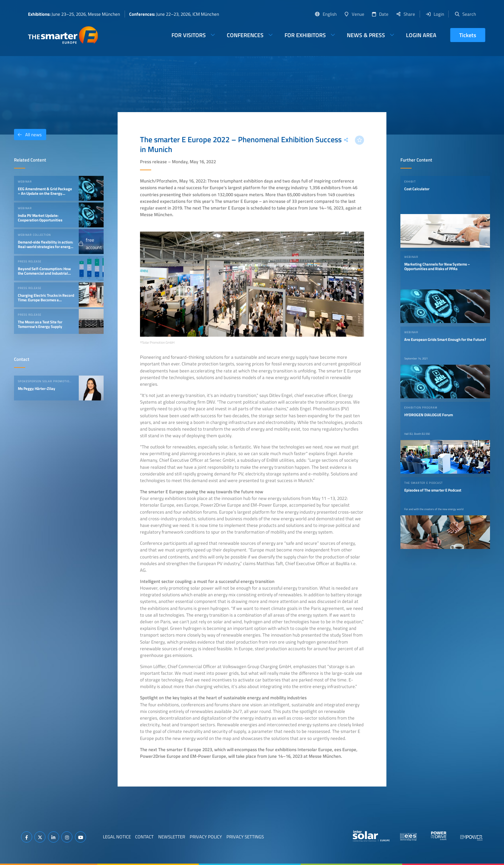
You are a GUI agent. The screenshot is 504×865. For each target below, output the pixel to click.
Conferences (245, 35)
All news (28, 135)
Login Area (421, 35)
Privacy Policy (206, 837)
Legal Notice (117, 837)
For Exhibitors (305, 35)
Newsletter (172, 837)
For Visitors (189, 35)
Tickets (468, 35)
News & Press (366, 35)
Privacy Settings (245, 837)
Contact (144, 837)
